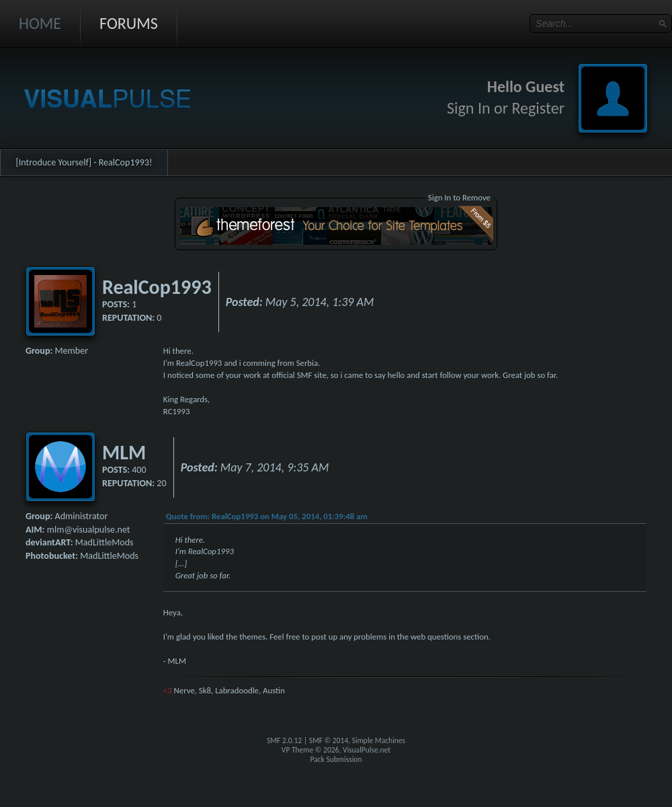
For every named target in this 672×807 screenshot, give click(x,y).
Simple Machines (379, 740)
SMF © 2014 (329, 740)
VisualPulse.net (367, 750)
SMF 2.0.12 (284, 740)
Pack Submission (336, 759)
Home (40, 23)
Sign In (469, 108)
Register (538, 108)
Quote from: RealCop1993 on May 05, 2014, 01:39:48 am (267, 516)
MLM (124, 452)
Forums (129, 23)
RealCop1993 (157, 287)
